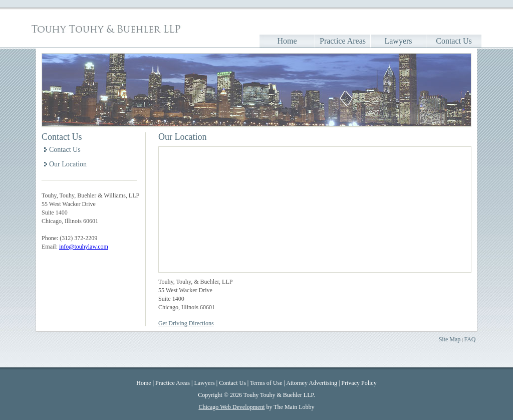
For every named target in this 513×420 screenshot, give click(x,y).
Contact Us (454, 41)
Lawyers (398, 41)
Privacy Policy (359, 383)
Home (287, 41)
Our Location (68, 164)
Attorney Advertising (312, 383)
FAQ (470, 339)
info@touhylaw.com (84, 247)
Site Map (450, 339)
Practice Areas (343, 41)
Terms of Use (266, 383)
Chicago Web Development (231, 407)
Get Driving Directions (186, 323)
